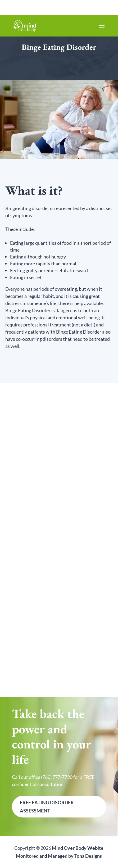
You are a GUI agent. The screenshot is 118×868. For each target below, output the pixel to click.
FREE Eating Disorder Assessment (47, 806)
